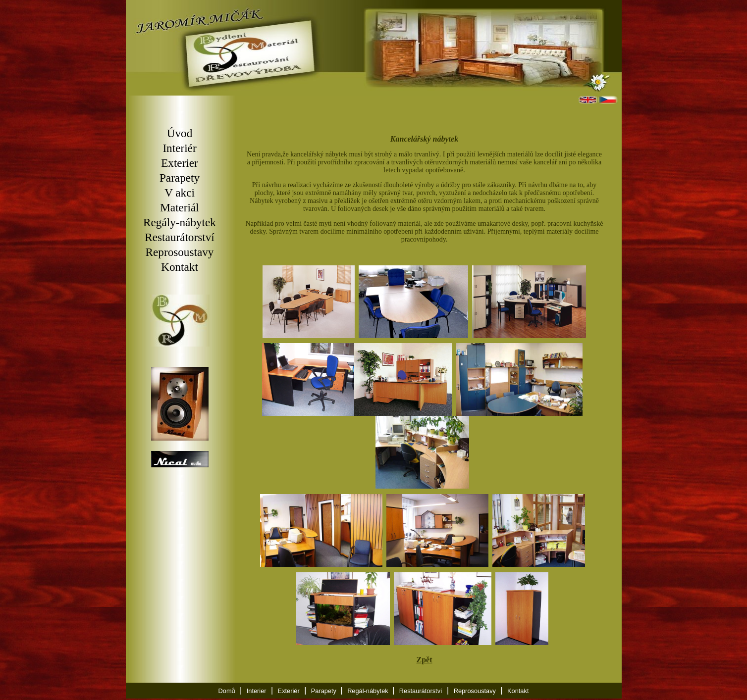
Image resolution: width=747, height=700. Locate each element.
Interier (257, 692)
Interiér (179, 148)
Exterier (180, 163)
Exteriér (289, 692)
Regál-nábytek (369, 692)
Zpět (425, 661)
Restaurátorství (179, 237)
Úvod (180, 133)
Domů (227, 692)
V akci (180, 193)
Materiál (180, 207)
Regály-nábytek (180, 222)
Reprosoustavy (180, 252)
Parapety (180, 178)
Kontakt (180, 267)
